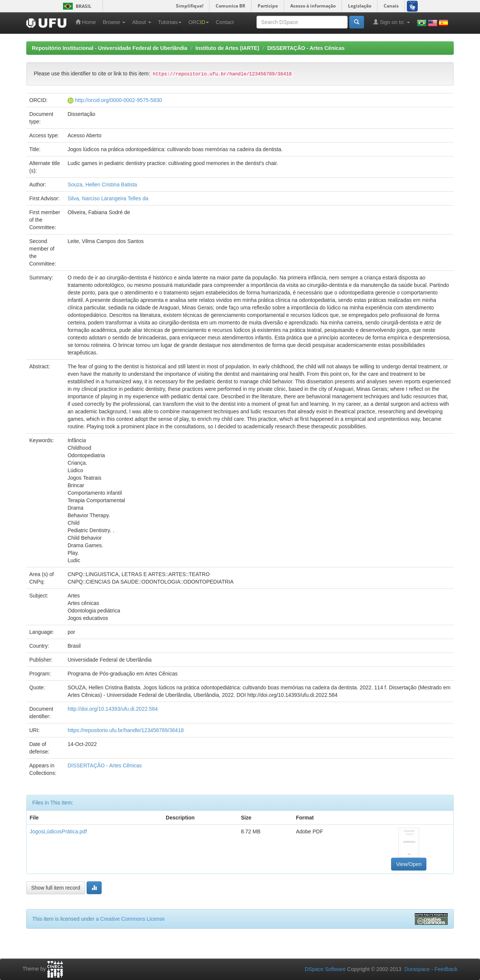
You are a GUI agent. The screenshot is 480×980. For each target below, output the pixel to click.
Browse (114, 22)
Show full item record (56, 888)
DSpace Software (325, 969)
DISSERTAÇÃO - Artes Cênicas (306, 48)
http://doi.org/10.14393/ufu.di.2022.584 (113, 709)
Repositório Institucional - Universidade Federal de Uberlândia (110, 48)
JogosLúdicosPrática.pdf (58, 831)
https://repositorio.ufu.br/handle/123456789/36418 (126, 730)
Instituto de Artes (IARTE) (227, 48)
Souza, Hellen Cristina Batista (102, 185)
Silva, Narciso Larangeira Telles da (108, 198)
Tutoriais (170, 22)
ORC (199, 22)
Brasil (76, 6)
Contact (225, 22)
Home (86, 22)
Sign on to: (392, 22)
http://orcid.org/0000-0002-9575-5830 (118, 100)
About (141, 22)
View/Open (409, 864)
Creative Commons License (132, 919)
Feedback (446, 969)
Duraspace (417, 969)
